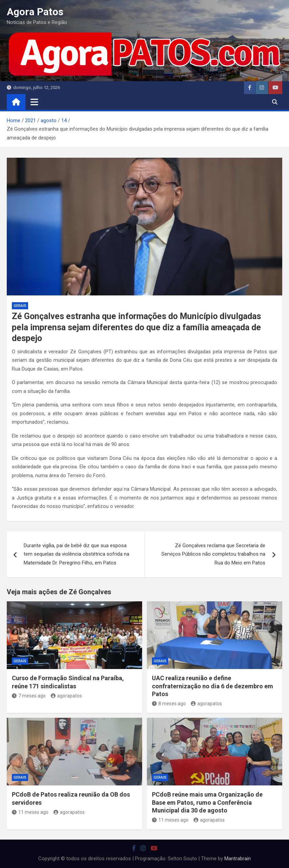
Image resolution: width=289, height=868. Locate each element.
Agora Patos (35, 12)
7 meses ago (29, 696)
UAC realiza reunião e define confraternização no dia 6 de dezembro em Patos (213, 686)
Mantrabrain (238, 859)
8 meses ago (169, 704)
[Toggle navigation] (34, 102)
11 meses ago (30, 812)
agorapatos (66, 696)
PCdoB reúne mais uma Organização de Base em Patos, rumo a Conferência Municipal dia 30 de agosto (207, 802)
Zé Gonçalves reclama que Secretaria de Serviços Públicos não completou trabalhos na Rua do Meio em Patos (213, 554)
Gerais (20, 306)
